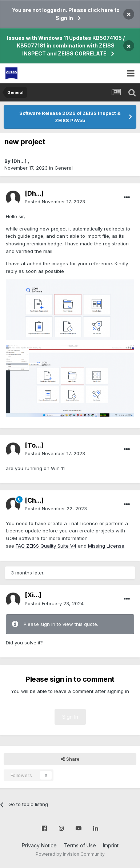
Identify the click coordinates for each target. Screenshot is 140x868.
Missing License (106, 546)
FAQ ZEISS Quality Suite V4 (46, 546)
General (64, 168)
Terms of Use (80, 845)
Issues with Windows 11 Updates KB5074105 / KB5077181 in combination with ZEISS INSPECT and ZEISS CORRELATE (66, 46)
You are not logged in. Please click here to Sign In (66, 14)
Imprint (111, 845)
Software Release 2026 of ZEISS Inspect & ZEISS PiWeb (70, 117)
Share (70, 759)
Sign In (70, 717)
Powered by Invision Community (70, 854)
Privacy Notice (39, 845)
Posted (55, 202)
